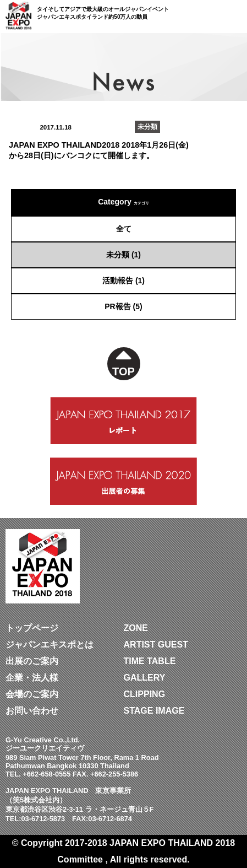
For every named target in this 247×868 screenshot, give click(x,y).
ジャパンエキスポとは (50, 645)
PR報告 (117, 306)
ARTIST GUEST (156, 645)
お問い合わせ (32, 711)
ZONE (136, 628)
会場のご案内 (32, 694)
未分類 (118, 255)
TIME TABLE (150, 661)
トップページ (32, 628)
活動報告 (118, 281)
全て (124, 229)
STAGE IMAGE (154, 711)
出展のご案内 (32, 661)
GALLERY (145, 678)
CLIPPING (145, 694)
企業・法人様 (32, 678)
